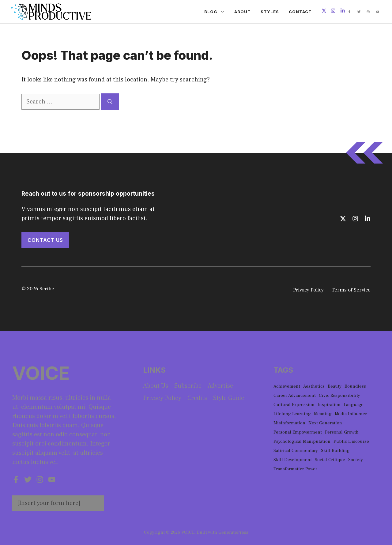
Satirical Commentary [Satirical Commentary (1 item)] (296, 451)
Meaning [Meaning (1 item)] (323, 414)
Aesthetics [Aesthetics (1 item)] (314, 386)
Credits (197, 398)
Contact (300, 12)
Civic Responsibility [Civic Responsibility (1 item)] (339, 395)
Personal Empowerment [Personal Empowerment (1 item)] (298, 432)
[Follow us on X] (324, 11)
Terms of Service (351, 290)
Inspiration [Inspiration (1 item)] (329, 405)
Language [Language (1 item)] (354, 405)
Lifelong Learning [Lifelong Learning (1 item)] (292, 414)
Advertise (220, 386)
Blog (217, 12)
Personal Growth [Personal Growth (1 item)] (342, 432)
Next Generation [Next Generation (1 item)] (325, 423)
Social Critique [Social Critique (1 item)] (330, 460)
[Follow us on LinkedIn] (343, 11)
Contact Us (45, 240)
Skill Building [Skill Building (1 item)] (335, 451)
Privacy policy (162, 398)
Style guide (229, 398)
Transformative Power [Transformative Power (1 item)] (295, 469)
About (243, 12)
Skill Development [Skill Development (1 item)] (293, 460)
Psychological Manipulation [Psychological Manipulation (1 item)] (302, 441)
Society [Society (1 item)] (356, 460)
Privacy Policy (308, 290)
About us (156, 386)
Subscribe (188, 386)
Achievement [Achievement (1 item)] (287, 386)
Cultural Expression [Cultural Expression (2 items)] (294, 405)
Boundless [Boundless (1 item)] (355, 386)
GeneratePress (233, 532)
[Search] (110, 102)
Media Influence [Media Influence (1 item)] (351, 414)
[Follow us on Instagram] (333, 11)
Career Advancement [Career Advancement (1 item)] (295, 395)
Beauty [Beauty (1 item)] (335, 386)
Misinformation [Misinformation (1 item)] (289, 423)
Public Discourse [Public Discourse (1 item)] (351, 441)
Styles (270, 12)
